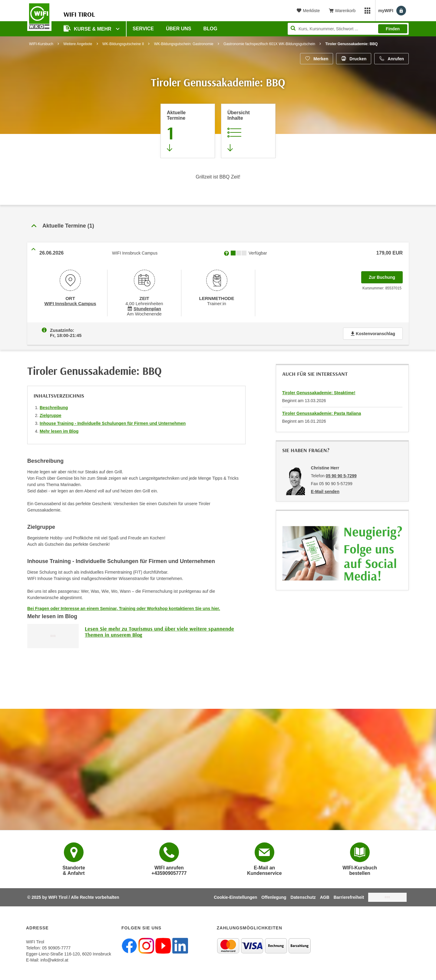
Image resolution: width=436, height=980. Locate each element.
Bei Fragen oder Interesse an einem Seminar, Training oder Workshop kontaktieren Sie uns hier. (124, 607)
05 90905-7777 (56, 947)
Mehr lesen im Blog (59, 430)
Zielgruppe (51, 414)
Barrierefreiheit (349, 896)
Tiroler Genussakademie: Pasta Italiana (322, 412)
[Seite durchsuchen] (348, 29)
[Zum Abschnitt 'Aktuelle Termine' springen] (188, 131)
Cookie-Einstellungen (235, 896)
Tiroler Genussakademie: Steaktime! (319, 392)
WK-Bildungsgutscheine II (123, 44)
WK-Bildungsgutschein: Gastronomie (184, 44)
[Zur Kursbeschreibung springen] (248, 131)
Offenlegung (274, 896)
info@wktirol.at (54, 959)
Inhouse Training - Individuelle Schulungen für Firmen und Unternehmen (113, 422)
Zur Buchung (386, 275)
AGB (325, 896)
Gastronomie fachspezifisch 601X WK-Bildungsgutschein (269, 44)
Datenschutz (303, 896)
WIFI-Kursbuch (41, 44)
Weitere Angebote (78, 44)
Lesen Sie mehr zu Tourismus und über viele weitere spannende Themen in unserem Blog (159, 630)
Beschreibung (54, 406)
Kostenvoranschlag (373, 332)
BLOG (210, 29)
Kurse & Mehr (88, 28)
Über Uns (179, 29)
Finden (393, 29)
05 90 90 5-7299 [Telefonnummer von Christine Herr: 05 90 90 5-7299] (341, 475)
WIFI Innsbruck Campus (70, 303)
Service (143, 29)
